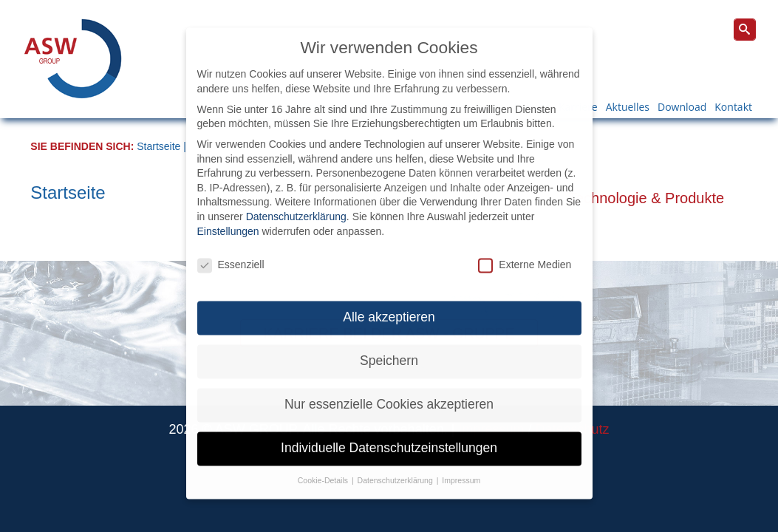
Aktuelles (628, 107)
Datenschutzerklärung (296, 201)
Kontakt (733, 107)
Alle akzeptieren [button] (389, 301)
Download (682, 107)
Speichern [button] (389, 345)
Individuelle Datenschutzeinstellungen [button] (389, 432)
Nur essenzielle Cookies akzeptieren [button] (389, 389)
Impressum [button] (461, 465)
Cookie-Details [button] (324, 465)
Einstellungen (228, 215)
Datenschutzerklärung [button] (396, 465)
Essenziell (231, 249)
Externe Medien (525, 249)
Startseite (158, 146)
